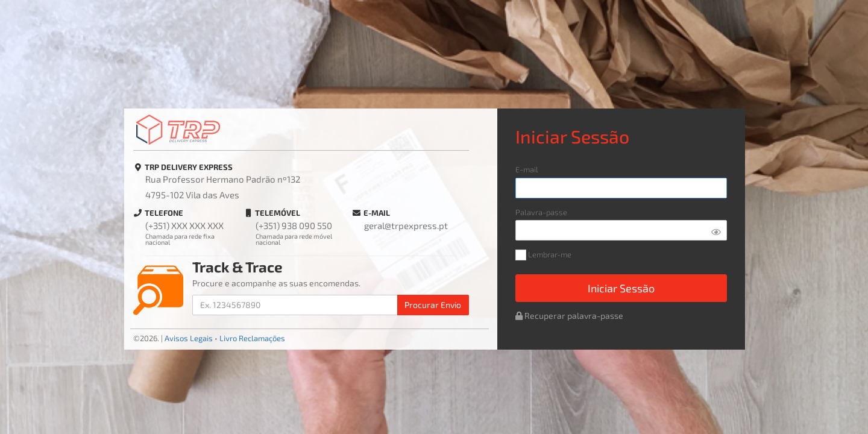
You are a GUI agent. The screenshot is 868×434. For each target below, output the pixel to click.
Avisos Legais (189, 338)
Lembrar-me (543, 255)
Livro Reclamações (252, 338)
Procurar (433, 305)
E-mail (527, 170)
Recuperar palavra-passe (569, 316)
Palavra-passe (541, 212)
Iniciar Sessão (621, 288)
